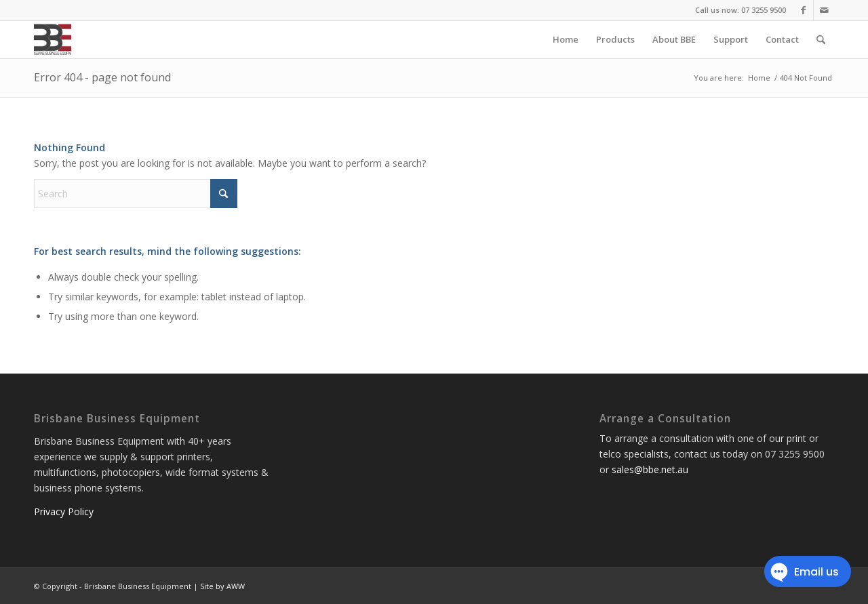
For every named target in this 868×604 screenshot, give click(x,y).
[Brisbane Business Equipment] (53, 40)
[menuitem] (566, 40)
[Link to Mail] (824, 10)
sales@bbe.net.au (650, 469)
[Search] (821, 40)
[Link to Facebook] (803, 10)
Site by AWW (222, 586)
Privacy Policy (64, 511)
